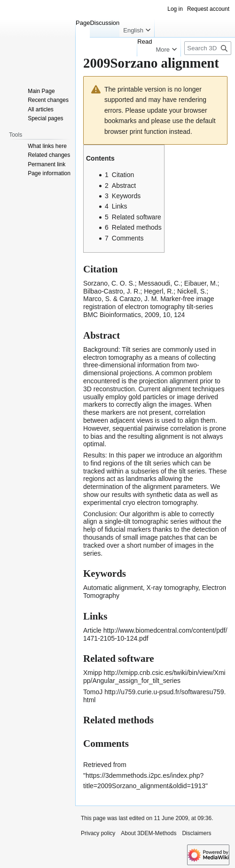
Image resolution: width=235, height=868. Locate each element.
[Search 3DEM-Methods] (208, 48)
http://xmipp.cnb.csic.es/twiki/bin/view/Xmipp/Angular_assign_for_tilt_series (154, 677)
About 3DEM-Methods (149, 833)
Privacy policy (98, 833)
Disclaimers (196, 833)
